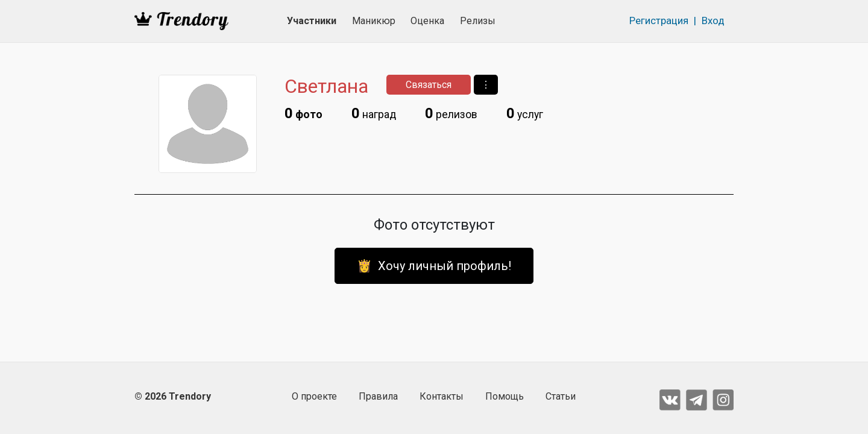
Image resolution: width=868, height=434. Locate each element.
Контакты (442, 396)
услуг (525, 113)
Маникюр (374, 21)
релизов (451, 113)
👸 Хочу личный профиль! (434, 266)
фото (303, 113)
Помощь (505, 396)
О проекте (314, 396)
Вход (713, 20)
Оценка (427, 21)
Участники (312, 21)
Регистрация (659, 20)
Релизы (478, 21)
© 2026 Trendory (173, 396)
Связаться (429, 85)
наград (374, 113)
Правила (378, 396)
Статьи (561, 396)
